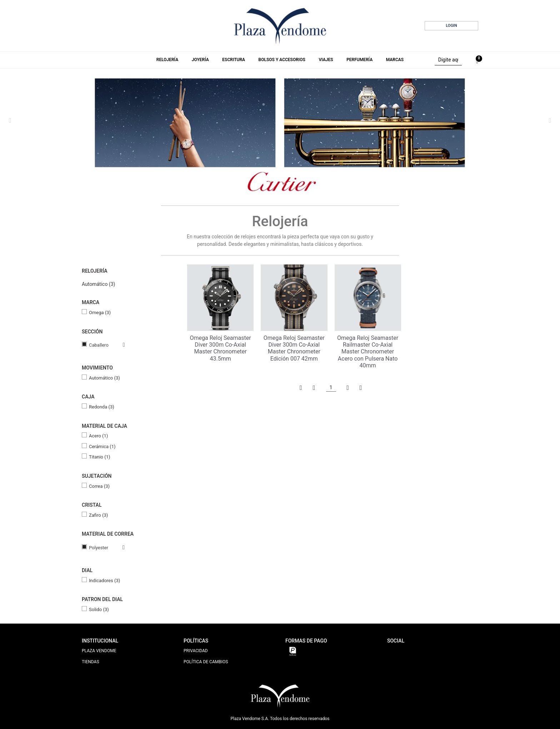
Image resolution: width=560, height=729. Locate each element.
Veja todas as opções (117, 345)
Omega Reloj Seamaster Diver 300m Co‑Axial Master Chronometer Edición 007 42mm (294, 348)
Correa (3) (99, 486)
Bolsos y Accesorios (282, 60)
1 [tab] (266, 184)
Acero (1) (98, 436)
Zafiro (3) (98, 515)
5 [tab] (295, 184)
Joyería (200, 60)
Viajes (326, 60)
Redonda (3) (102, 407)
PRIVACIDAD (196, 651)
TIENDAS (91, 662)
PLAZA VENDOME (99, 651)
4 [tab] (288, 184)
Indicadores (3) (104, 581)
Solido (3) (99, 609)
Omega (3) (100, 313)
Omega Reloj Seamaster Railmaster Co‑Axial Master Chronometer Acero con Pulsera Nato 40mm (368, 352)
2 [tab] (274, 184)
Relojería (167, 60)
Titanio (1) (100, 457)
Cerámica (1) (102, 447)
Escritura (234, 60)
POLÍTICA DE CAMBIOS (206, 662)
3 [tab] (281, 184)
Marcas (395, 60)
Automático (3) (98, 284)
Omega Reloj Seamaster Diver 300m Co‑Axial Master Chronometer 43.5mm (221, 348)
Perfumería (359, 60)
